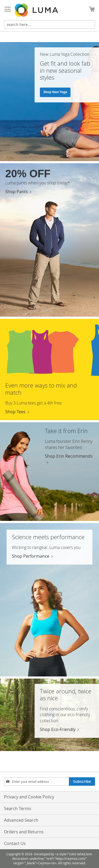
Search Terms (18, 808)
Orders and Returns (24, 832)
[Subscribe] (82, 781)
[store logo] (37, 10)
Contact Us (15, 843)
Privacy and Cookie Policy (29, 797)
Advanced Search (21, 820)
